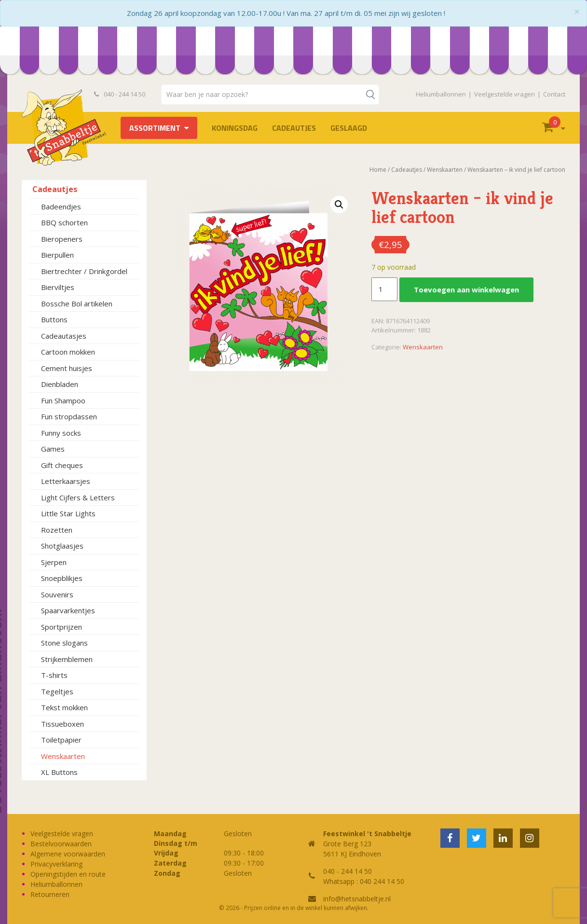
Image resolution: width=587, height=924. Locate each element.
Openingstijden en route (68, 874)
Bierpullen (57, 255)
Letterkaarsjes (66, 481)
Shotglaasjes (62, 546)
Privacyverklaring (56, 864)
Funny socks (61, 433)
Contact (554, 94)
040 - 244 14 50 (120, 94)
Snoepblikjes (62, 578)
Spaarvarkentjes (68, 610)
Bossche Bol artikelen (77, 303)
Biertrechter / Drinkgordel (84, 271)
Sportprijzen (61, 627)
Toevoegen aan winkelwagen (466, 290)
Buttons (54, 319)
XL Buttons (59, 772)
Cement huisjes (67, 368)
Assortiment (155, 128)
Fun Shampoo (63, 400)
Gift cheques (62, 465)
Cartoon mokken (68, 352)
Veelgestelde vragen (505, 94)
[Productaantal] (384, 290)
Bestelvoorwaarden (61, 844)
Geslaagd (349, 128)
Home (378, 170)
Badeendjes (61, 207)
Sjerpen (54, 562)
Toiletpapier (61, 740)
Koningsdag (235, 128)
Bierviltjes (58, 287)
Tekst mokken (64, 707)
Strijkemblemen (67, 659)
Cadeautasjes (64, 336)
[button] (339, 205)
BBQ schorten (64, 222)
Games (53, 449)
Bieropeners (62, 239)
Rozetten (57, 530)
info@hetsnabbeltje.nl (357, 899)
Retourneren (50, 894)
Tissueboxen (62, 724)
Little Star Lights (68, 513)
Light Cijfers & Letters (78, 497)
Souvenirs (57, 594)
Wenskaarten (63, 756)
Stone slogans (64, 643)
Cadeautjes (294, 128)
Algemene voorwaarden (68, 854)
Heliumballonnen (441, 94)
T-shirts (54, 675)
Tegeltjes (57, 691)
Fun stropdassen (69, 416)
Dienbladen (60, 384)
